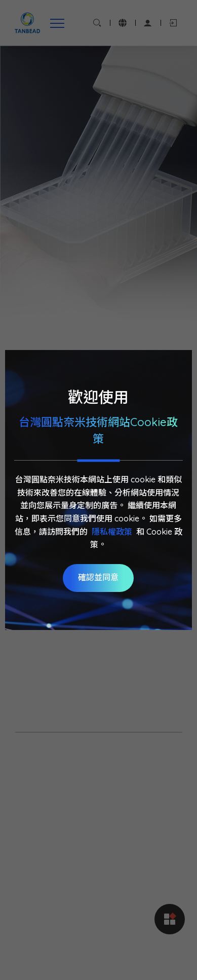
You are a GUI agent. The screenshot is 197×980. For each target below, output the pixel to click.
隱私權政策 (112, 532)
